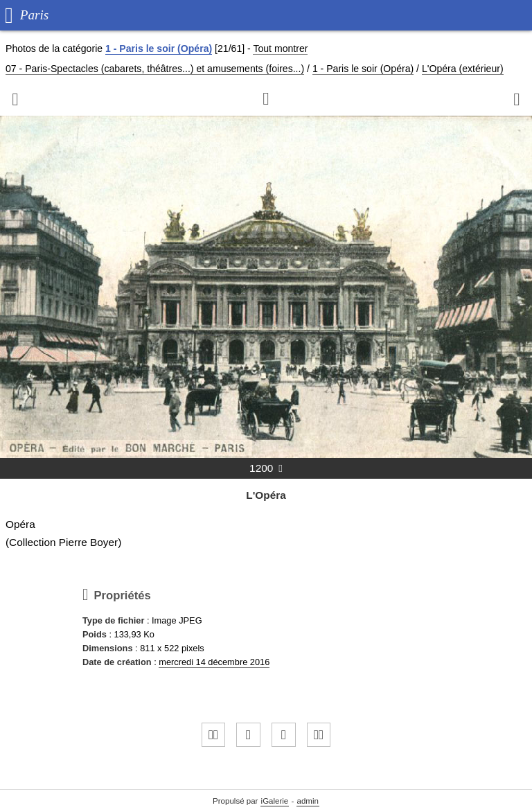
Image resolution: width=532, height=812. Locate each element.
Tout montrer (280, 48)
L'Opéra (266, 495)
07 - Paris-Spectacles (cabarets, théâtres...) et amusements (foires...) (155, 69)
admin (308, 801)
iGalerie (275, 801)
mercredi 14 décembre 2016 (214, 662)
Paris (35, 15)
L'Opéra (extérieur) (463, 69)
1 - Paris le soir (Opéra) (159, 48)
